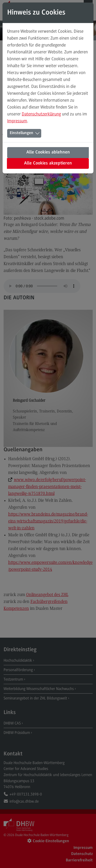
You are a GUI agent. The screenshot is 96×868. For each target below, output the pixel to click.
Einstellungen (22, 133)
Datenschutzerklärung (41, 114)
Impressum (17, 121)
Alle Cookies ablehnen (48, 152)
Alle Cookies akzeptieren (48, 163)
